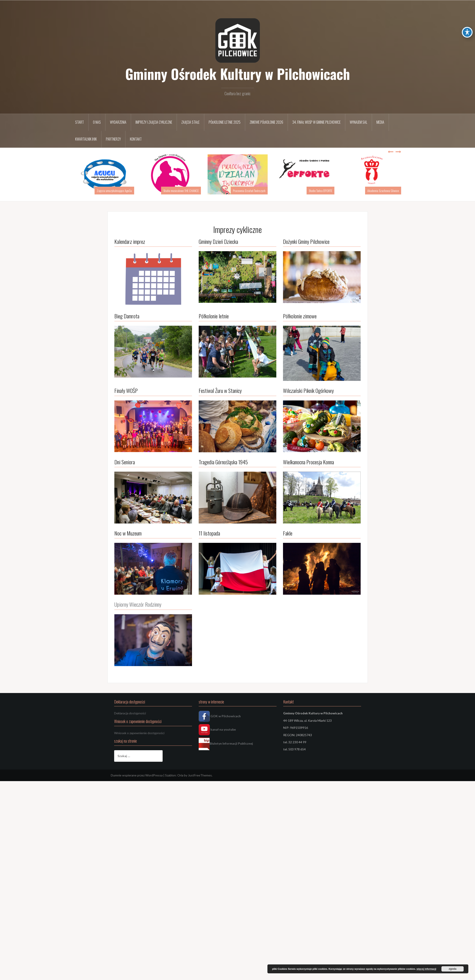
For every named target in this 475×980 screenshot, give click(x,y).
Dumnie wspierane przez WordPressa (137, 775)
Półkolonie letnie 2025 (225, 122)
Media (380, 122)
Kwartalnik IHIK (86, 139)
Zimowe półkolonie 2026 (266, 122)
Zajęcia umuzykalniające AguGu (114, 191)
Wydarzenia (118, 122)
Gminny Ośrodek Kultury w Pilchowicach (238, 74)
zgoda (453, 969)
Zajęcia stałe (190, 122)
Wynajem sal (359, 122)
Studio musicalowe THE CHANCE (181, 191)
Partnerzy (113, 139)
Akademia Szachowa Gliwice (383, 191)
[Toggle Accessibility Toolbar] (467, 32)
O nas (97, 122)
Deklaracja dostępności (130, 713)
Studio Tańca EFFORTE (320, 191)
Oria (180, 775)
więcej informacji (426, 969)
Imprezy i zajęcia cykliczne (154, 122)
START (80, 122)
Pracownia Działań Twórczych (249, 191)
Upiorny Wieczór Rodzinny (138, 604)
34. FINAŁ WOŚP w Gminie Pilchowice (316, 122)
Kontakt (136, 139)
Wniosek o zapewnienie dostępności (139, 733)
